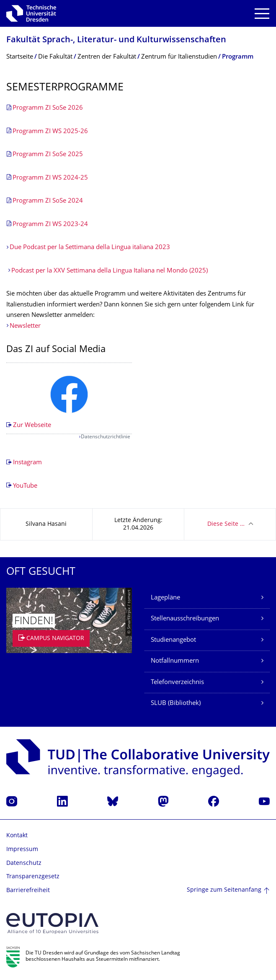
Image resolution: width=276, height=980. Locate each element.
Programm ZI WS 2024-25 (50, 178)
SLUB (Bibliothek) (176, 703)
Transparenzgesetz (33, 877)
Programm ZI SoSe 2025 (48, 155)
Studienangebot (173, 640)
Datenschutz (24, 863)
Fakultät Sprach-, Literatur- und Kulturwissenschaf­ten (116, 40)
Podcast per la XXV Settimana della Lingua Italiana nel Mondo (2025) (110, 271)
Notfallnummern (175, 661)
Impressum (22, 850)
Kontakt (17, 836)
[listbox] (69, 399)
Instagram (27, 463)
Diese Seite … (226, 524)
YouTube (25, 486)
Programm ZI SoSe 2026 (48, 108)
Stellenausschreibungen (185, 619)
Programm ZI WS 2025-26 (50, 132)
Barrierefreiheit (28, 891)
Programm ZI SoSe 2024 (48, 201)
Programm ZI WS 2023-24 (50, 225)
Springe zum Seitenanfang (224, 890)
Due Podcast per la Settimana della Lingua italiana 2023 (90, 248)
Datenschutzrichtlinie (106, 437)
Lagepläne (165, 598)
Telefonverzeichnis (177, 683)
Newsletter (25, 326)
